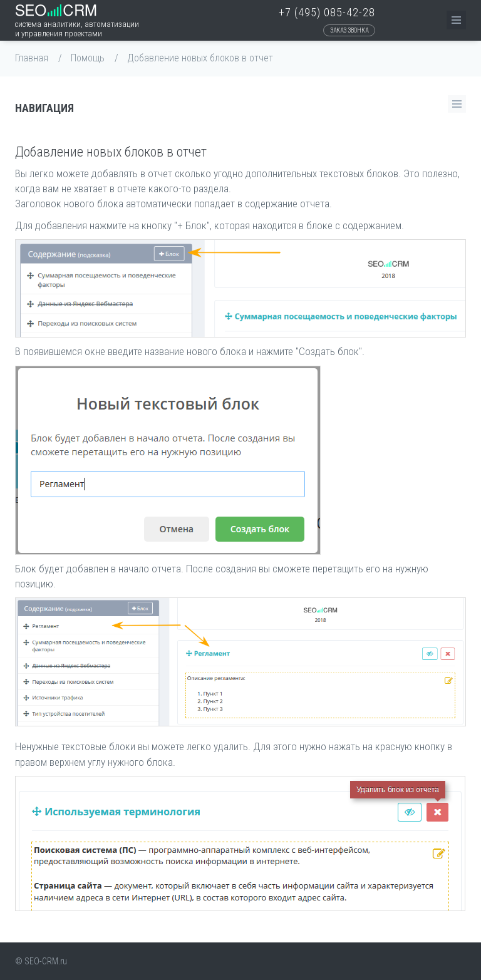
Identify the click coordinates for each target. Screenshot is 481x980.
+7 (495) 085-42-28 (327, 12)
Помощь (88, 58)
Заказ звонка (349, 30)
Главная (32, 58)
